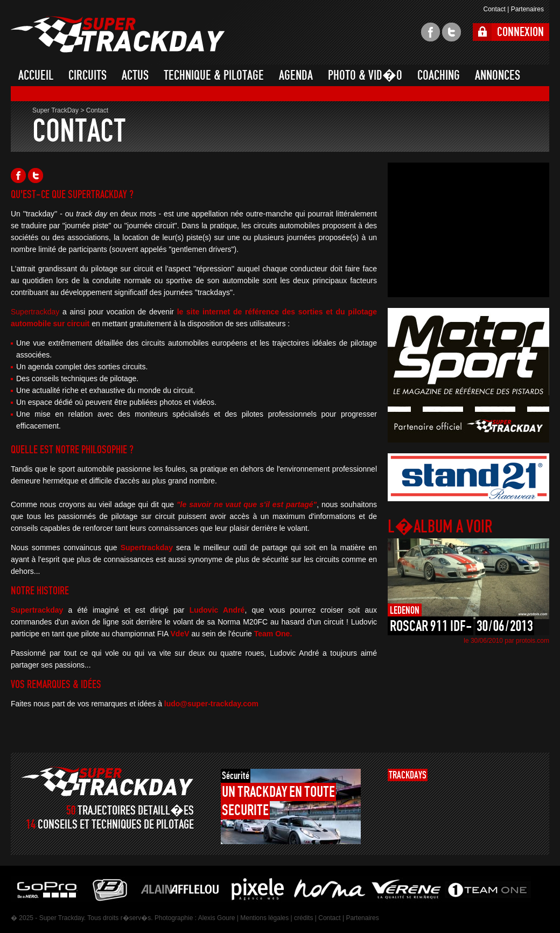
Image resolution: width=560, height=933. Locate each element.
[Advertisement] (468, 230)
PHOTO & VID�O (365, 75)
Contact (494, 9)
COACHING (439, 75)
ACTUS (135, 75)
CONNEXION (520, 32)
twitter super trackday (451, 32)
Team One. (273, 634)
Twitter (36, 176)
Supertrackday (35, 312)
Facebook (18, 176)
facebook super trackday (430, 32)
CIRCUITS (87, 75)
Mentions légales (264, 918)
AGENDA (296, 75)
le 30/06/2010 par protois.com (506, 641)
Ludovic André (217, 610)
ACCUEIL (36, 75)
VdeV (180, 634)
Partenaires (527, 9)
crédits (303, 918)
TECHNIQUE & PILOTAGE (214, 75)
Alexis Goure (217, 918)
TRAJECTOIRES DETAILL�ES (136, 811)
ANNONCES (498, 75)
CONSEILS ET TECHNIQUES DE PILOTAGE (116, 825)
